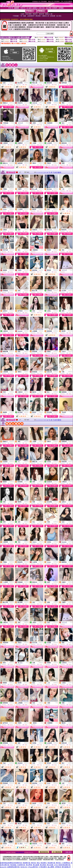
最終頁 (59, 172)
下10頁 (55, 172)
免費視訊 (12, 83)
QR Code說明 (69, 44)
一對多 (12, 123)
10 (47, 172)
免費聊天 (70, 83)
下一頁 (50, 172)
